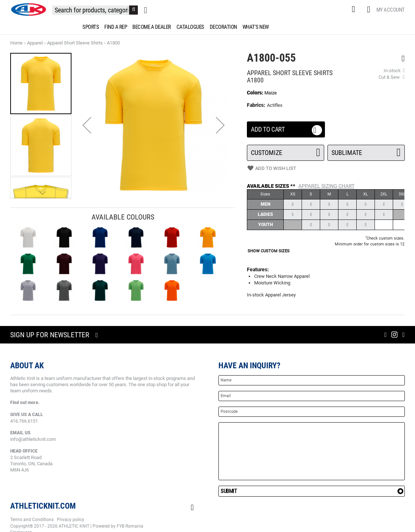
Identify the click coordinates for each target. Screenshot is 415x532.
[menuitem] (89, 27)
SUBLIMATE (366, 151)
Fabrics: (257, 105)
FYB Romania (130, 526)
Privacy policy (71, 520)
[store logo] (28, 9)
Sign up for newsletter (50, 335)
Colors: (256, 93)
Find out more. (25, 403)
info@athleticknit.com (33, 439)
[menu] (207, 27)
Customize (286, 151)
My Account (391, 10)
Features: (258, 269)
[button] (87, 125)
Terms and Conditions (32, 520)
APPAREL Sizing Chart (326, 186)
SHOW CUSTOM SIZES (269, 251)
